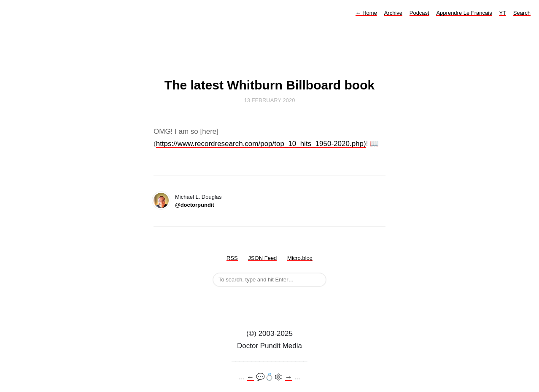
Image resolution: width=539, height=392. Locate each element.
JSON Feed (262, 258)
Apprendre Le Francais (464, 13)
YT (503, 13)
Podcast (419, 13)
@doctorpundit (195, 205)
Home (366, 13)
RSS (232, 258)
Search (522, 13)
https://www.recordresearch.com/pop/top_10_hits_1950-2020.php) (261, 144)
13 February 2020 (270, 100)
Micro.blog (300, 258)
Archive (393, 13)
